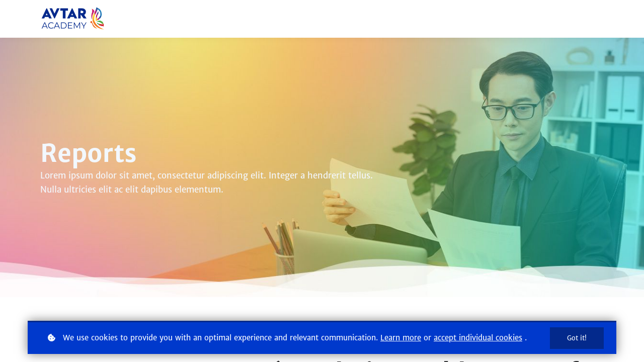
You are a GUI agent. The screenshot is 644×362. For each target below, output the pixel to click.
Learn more (401, 338)
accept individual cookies (478, 338)
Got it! (577, 338)
